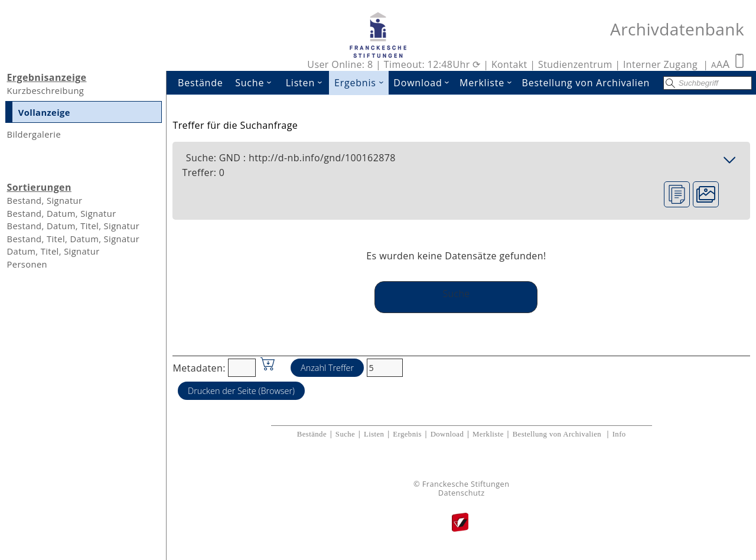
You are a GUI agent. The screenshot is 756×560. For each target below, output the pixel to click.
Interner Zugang (660, 64)
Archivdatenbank (677, 29)
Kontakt (509, 64)
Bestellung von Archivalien (586, 83)
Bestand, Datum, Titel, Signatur (73, 226)
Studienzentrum (575, 64)
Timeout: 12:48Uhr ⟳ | (438, 64)
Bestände (201, 83)
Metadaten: (199, 367)
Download (424, 83)
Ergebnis (361, 83)
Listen (308, 83)
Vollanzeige (44, 112)
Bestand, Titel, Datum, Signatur (73, 239)
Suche (257, 83)
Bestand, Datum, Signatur (61, 213)
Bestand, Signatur (44, 200)
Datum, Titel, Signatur (53, 251)
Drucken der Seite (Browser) (241, 391)
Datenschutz (462, 493)
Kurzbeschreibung (45, 90)
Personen (27, 264)
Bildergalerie (34, 134)
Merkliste (488, 83)
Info (619, 434)
